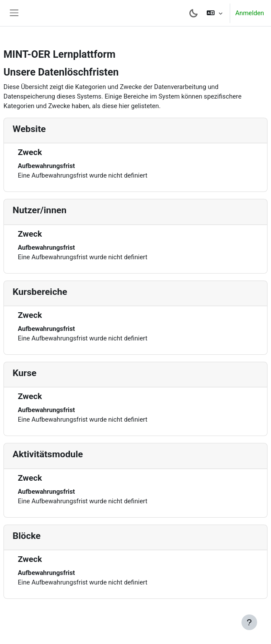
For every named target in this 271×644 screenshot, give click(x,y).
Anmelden (250, 13)
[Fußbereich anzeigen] (249, 622)
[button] (214, 13)
